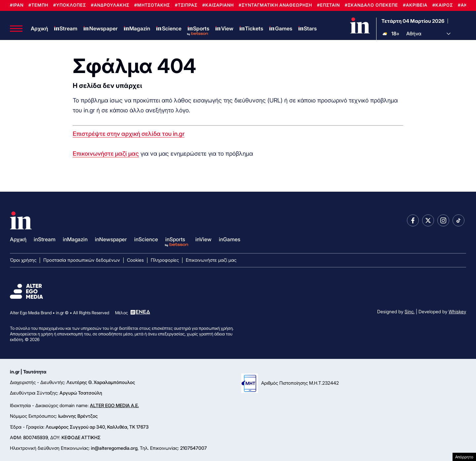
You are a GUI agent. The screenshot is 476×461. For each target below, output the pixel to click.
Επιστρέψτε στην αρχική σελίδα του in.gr (129, 134)
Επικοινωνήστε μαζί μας (106, 154)
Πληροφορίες (165, 260)
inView (203, 239)
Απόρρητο (464, 457)
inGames (230, 239)
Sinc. (410, 311)
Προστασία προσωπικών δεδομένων (82, 260)
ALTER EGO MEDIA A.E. (114, 405)
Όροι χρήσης (23, 260)
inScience (146, 239)
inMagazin (75, 239)
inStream (45, 239)
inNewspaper (111, 239)
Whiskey (457, 311)
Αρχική (39, 28)
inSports (175, 239)
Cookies (135, 260)
